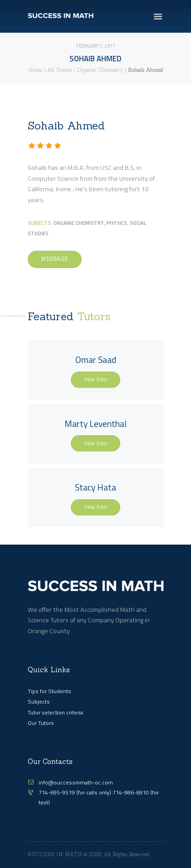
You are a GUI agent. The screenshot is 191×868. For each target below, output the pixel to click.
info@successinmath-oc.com (76, 782)
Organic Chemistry (100, 70)
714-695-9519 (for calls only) (76, 792)
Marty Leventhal (95, 424)
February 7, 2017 (96, 46)
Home (35, 70)
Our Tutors (41, 723)
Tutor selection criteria (55, 712)
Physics (117, 223)
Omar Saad (96, 360)
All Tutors (59, 70)
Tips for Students (49, 691)
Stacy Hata (95, 487)
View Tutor (96, 379)
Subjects (39, 702)
